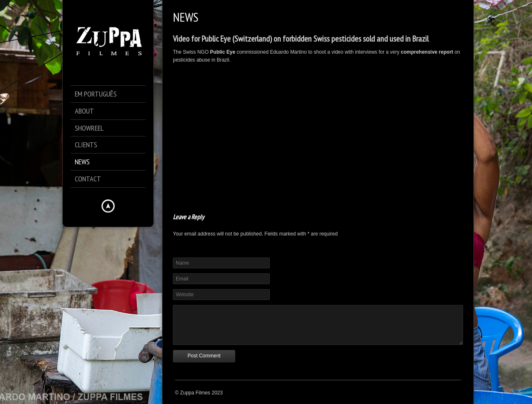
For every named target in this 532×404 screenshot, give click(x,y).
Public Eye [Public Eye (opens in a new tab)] (223, 52)
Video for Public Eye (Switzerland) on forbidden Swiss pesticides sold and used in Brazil (301, 39)
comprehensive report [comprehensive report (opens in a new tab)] (427, 52)
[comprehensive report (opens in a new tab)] (454, 52)
